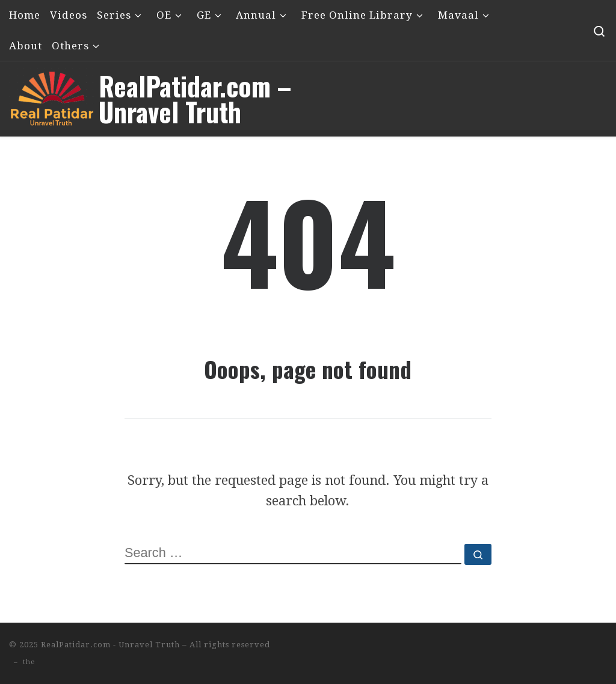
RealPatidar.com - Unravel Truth (110, 645)
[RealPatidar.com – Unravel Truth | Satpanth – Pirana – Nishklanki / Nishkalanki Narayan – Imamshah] (52, 94)
